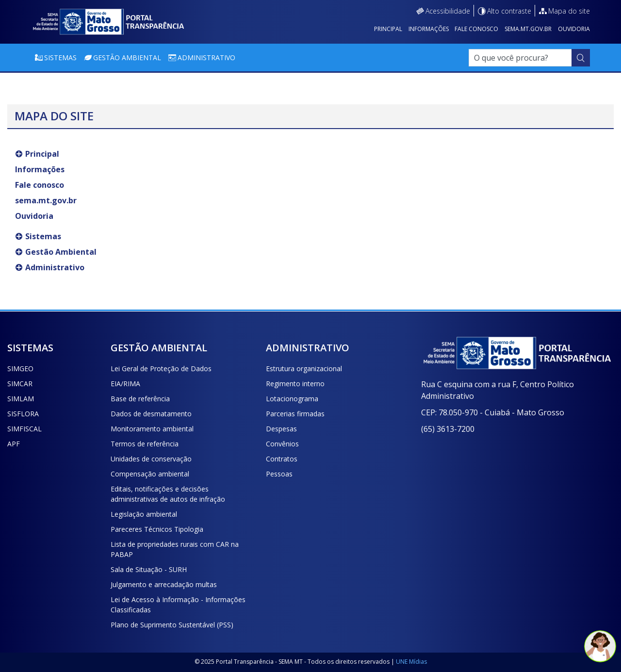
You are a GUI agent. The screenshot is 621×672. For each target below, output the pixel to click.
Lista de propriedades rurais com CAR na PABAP (175, 549)
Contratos (282, 459)
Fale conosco (476, 29)
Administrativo (206, 57)
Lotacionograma (292, 399)
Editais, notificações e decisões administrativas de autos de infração (168, 494)
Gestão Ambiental (127, 57)
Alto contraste (509, 11)
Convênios (282, 444)
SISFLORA (23, 414)
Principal (388, 29)
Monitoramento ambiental (152, 429)
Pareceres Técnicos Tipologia (157, 529)
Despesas (281, 429)
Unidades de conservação (151, 459)
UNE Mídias (411, 662)
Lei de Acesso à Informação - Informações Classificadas (178, 605)
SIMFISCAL (25, 429)
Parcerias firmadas (295, 414)
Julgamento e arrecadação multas (164, 584)
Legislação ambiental (144, 514)
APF (14, 444)
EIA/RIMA (125, 384)
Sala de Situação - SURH (149, 569)
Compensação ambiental (150, 474)
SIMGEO (20, 369)
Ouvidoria (574, 29)
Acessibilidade (448, 11)
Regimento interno (295, 384)
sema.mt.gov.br (528, 29)
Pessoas (279, 474)
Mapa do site (569, 11)
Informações (429, 29)
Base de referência (140, 399)
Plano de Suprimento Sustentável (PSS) (172, 625)
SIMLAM (21, 399)
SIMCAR (20, 384)
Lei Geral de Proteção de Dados (161, 369)
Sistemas (60, 57)
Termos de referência (145, 444)
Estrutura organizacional (304, 369)
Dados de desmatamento (151, 414)
